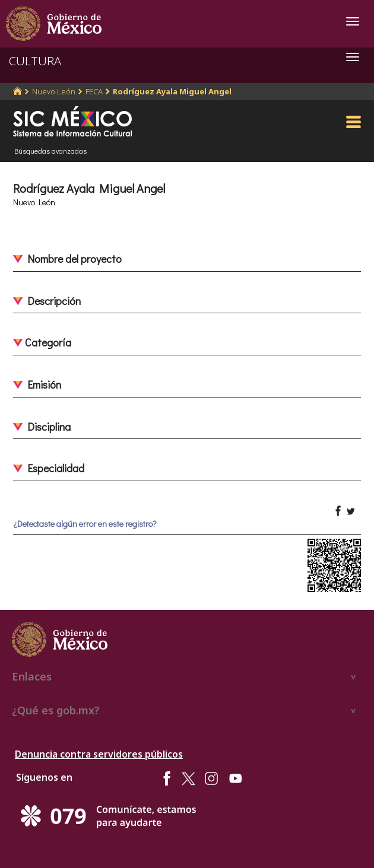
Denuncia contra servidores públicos (99, 754)
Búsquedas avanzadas (50, 151)
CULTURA (35, 61)
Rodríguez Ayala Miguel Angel (172, 91)
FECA (94, 91)
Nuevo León (54, 91)
